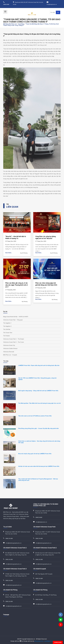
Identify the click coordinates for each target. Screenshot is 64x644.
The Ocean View (8, 333)
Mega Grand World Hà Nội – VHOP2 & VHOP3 (16, 317)
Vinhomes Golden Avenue (10, 348)
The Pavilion (7, 336)
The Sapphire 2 (7, 326)
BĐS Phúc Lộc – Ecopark (10, 355)
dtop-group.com (39, 641)
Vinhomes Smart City (9, 345)
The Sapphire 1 (7, 323)
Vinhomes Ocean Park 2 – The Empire (14, 339)
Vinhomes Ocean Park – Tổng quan (13, 320)
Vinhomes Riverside (9, 352)
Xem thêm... (9, 253)
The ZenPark (7, 329)
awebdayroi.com (49, 641)
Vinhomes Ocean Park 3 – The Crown (14, 342)
